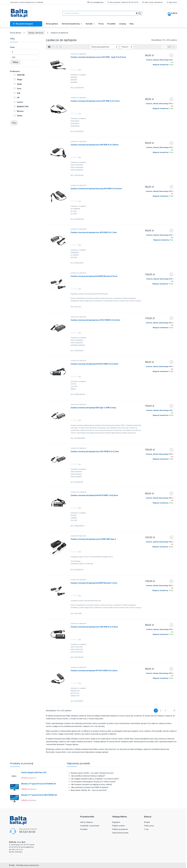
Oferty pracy (149, 826)
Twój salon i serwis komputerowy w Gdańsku (27, 2)
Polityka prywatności (120, 829)
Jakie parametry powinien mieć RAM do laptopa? (90, 787)
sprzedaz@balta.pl (96, 2)
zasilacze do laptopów (78, 54)
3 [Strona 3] (165, 711)
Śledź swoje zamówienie (152, 2)
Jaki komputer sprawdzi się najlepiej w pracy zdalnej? (91, 784)
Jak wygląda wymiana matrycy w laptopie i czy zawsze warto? (95, 779)
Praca (101, 24)
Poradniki (111, 24)
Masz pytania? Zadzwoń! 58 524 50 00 (123, 2)
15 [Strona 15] (174, 711)
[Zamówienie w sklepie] (104, 47)
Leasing (122, 24)
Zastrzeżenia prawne (120, 833)
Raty (132, 24)
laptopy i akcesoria (36, 33)
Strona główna (52, 24)
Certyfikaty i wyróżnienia (90, 826)
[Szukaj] (140, 13)
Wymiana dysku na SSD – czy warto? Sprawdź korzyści (92, 773)
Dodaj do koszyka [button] (171, 55)
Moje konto (172, 2)
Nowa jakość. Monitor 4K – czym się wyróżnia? (89, 790)
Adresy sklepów (86, 822)
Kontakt (89, 24)
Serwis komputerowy (71, 24)
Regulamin (116, 822)
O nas (146, 829)
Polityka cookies (118, 826)
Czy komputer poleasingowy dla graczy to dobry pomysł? (93, 782)
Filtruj (15, 62)
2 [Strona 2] (161, 711)
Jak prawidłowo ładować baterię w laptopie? (88, 776)
